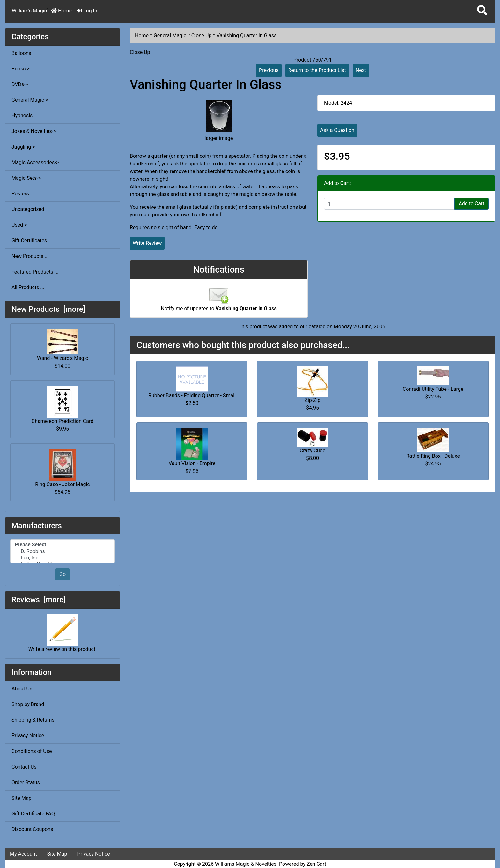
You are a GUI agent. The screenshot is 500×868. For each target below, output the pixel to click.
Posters (20, 194)
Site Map (22, 798)
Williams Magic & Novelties (246, 864)
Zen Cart (316, 864)
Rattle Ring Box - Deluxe (433, 456)
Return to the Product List (317, 70)
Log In (87, 11)
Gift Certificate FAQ (33, 814)
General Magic (170, 36)
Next (361, 70)
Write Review (147, 243)
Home (61, 11)
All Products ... (28, 287)
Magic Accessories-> (35, 162)
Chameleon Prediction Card (62, 405)
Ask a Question (337, 130)
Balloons (21, 53)
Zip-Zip (312, 400)
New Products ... (30, 256)
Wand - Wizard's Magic (62, 345)
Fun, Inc (62, 558)
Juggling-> (23, 147)
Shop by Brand (28, 704)
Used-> (19, 225)
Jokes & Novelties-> (34, 131)
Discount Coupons (32, 829)
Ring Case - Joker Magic (62, 468)
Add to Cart (471, 204)
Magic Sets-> (26, 178)
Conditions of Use (32, 751)
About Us (22, 689)
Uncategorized (28, 209)
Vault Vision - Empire (192, 463)
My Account (23, 854)
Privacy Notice (28, 736)
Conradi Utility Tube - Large (433, 389)
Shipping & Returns (33, 720)
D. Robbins (62, 551)
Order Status (26, 782)
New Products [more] (48, 309)
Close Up (202, 36)
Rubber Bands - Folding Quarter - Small (192, 395)
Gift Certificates (29, 241)
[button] (482, 11)
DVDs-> (20, 84)
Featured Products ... (35, 272)
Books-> (21, 69)
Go (62, 574)
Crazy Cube (312, 451)
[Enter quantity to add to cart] (389, 204)
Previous (269, 70)
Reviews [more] (38, 600)
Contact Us (24, 767)
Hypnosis (22, 116)
